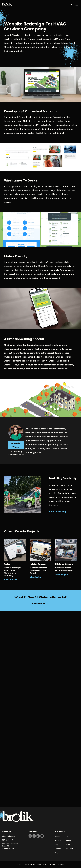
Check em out (39, 604)
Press (57, 853)
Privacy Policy (42, 864)
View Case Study (58, 512)
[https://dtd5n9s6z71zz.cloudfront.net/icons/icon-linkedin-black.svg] (38, 836)
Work (68, 836)
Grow (69, 840)
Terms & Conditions (57, 864)
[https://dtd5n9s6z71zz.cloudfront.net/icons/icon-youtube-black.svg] (42, 836)
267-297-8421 (7, 840)
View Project (10, 580)
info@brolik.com (8, 836)
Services (58, 840)
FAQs (68, 845)
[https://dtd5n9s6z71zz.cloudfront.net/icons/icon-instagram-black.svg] (30, 836)
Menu (72, 5)
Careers (58, 849)
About (57, 836)
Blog (57, 845)
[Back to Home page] (7, 5)
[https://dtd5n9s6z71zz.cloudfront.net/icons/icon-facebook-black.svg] (34, 836)
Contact (70, 849)
